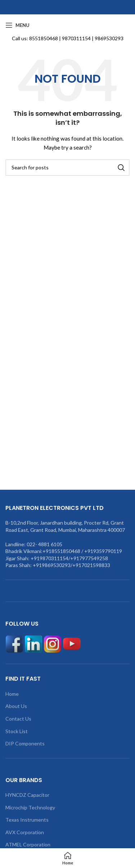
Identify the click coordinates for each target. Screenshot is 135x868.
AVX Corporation (25, 832)
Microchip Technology (30, 807)
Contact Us (18, 719)
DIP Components (25, 743)
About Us (16, 706)
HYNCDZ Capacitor (27, 795)
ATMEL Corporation (28, 844)
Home (12, 694)
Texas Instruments (27, 820)
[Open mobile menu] (17, 25)
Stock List (17, 731)
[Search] (67, 168)
